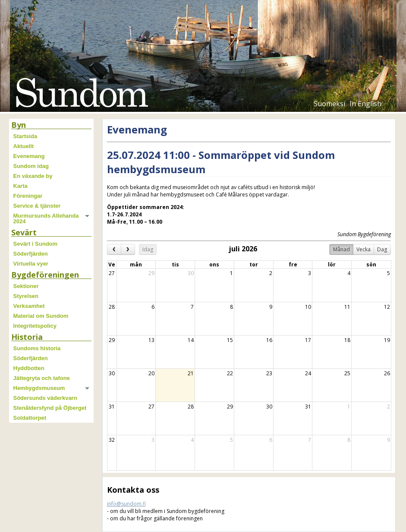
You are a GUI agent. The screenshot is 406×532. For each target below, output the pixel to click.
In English (365, 104)
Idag (148, 249)
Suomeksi (329, 104)
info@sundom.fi (126, 504)
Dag (382, 249)
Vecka (364, 249)
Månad (341, 249)
